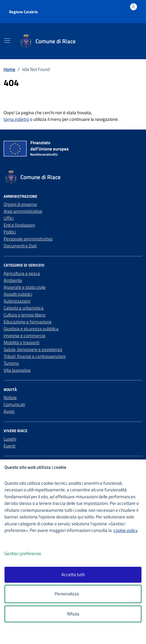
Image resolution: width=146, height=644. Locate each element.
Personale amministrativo (28, 239)
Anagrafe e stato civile (25, 287)
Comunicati (14, 404)
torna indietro (16, 119)
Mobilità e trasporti (21, 342)
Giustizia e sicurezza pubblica (31, 329)
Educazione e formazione (28, 322)
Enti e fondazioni (19, 225)
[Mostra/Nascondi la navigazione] (7, 41)
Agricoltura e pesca (22, 273)
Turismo (11, 363)
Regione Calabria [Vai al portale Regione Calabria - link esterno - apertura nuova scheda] (23, 12)
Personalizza (73, 594)
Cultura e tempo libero (24, 315)
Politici (10, 232)
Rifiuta (73, 614)
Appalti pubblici (18, 294)
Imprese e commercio (24, 336)
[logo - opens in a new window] (75, 635)
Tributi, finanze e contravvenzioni (35, 356)
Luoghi (10, 439)
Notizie (10, 397)
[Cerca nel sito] (130, 41)
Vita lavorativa (17, 370)
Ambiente (13, 280)
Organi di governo (20, 204)
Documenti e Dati (20, 246)
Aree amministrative (23, 211)
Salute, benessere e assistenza (33, 349)
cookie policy (125, 530)
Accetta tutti (73, 574)
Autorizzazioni (17, 301)
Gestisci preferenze (29, 554)
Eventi (9, 446)
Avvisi (9, 411)
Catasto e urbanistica (24, 308)
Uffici (9, 218)
